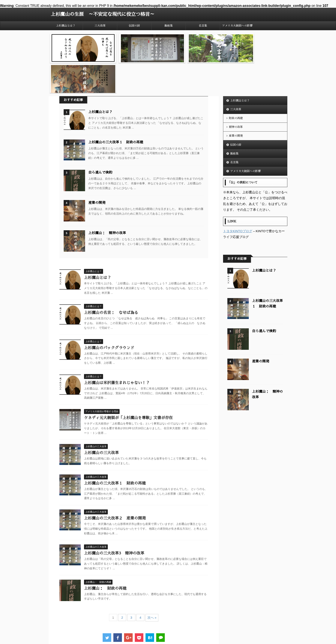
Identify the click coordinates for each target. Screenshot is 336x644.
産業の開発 (97, 170)
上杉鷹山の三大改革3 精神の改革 (114, 520)
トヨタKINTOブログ (238, 198)
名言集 (203, 26)
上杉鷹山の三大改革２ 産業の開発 (115, 485)
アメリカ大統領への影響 (237, 26)
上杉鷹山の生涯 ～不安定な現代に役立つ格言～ (103, 14)
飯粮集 (169, 26)
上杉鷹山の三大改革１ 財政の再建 (116, 109)
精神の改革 (236, 94)
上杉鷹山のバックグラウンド (109, 315)
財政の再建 (236, 85)
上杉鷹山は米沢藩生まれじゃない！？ (117, 350)
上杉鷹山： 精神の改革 (107, 200)
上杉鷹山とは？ (66, 26)
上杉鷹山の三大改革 (101, 420)
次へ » (152, 584)
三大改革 (100, 26)
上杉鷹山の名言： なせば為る (111, 280)
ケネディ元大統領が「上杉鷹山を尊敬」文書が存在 (128, 385)
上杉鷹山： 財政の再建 (105, 555)
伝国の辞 (134, 26)
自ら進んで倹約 (100, 139)
